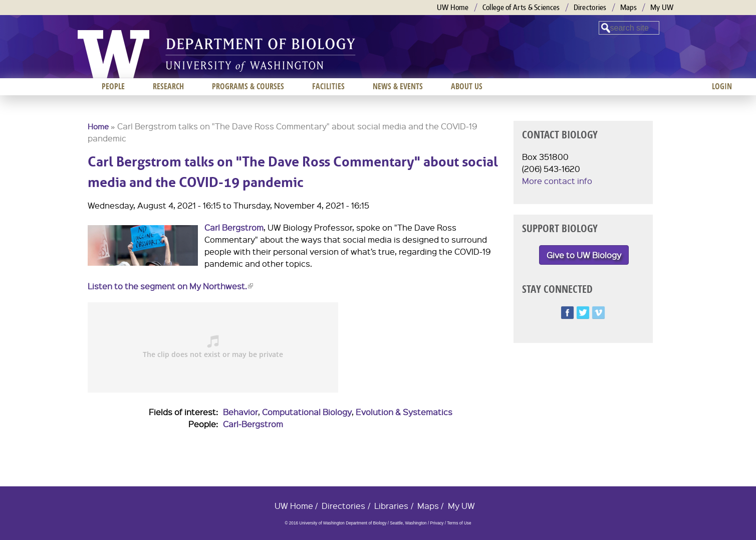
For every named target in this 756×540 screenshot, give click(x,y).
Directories (590, 7)
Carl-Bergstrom (253, 424)
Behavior (240, 412)
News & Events (398, 86)
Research (168, 86)
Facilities (328, 86)
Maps (628, 7)
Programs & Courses (248, 86)
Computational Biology (307, 412)
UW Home (453, 7)
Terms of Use (459, 523)
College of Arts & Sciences (521, 7)
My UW (662, 7)
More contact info (557, 181)
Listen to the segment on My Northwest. (170, 286)
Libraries (391, 506)
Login (722, 86)
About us (467, 86)
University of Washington (113, 54)
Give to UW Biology (584, 255)
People (113, 86)
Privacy (437, 523)
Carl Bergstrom (234, 227)
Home (98, 126)
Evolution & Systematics (404, 412)
